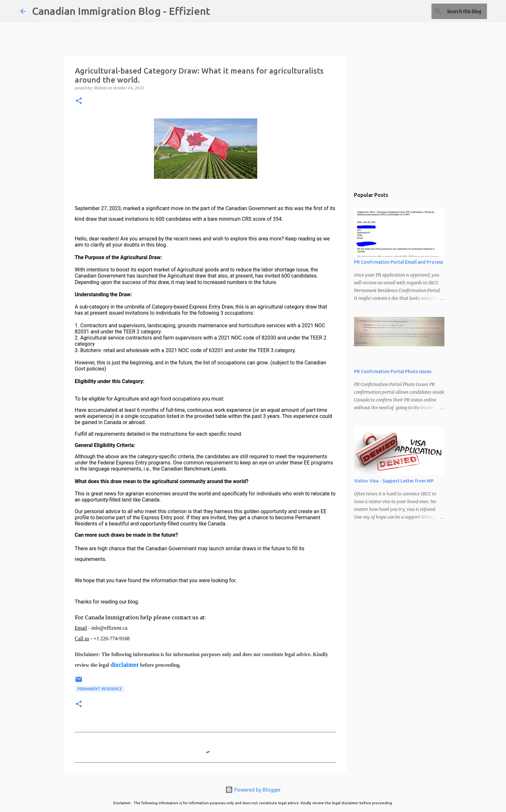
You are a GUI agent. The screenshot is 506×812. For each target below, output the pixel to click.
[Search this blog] (453, 11)
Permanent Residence (100, 689)
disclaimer (125, 665)
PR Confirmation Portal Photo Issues (393, 371)
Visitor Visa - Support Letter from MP (394, 481)
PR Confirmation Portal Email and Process (399, 262)
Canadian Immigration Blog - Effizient (121, 11)
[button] (79, 101)
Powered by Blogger (253, 790)
